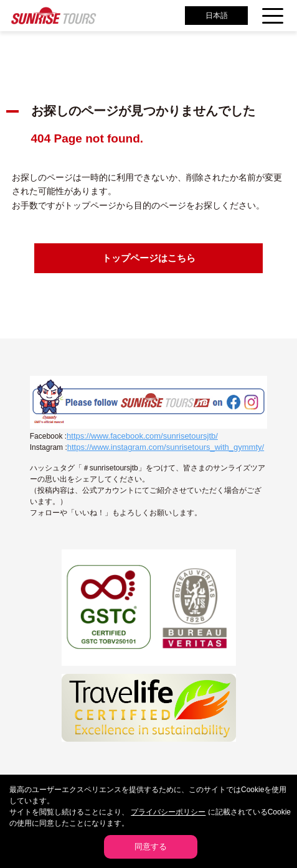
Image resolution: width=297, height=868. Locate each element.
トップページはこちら (149, 258)
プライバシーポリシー (168, 812)
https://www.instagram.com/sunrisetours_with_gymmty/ (166, 447)
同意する (151, 847)
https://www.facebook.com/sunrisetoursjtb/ (142, 436)
